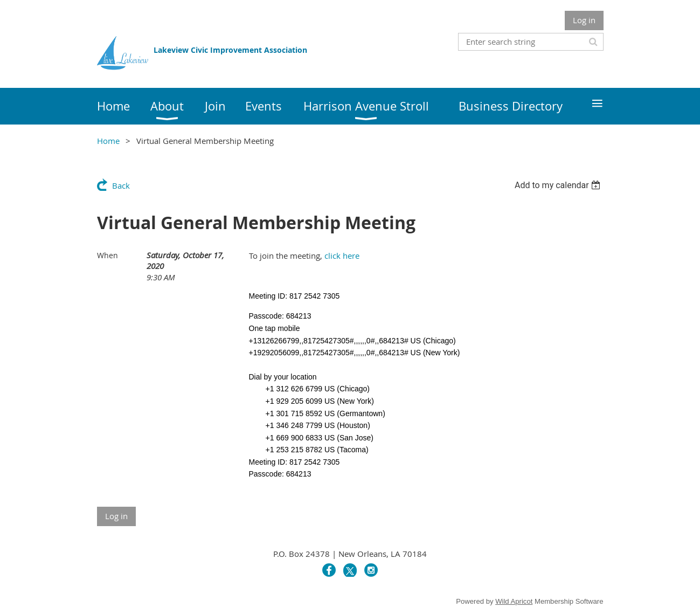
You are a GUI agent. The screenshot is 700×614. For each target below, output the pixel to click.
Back (121, 185)
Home (108, 141)
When (108, 255)
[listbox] (559, 185)
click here (342, 256)
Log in (584, 20)
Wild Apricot (514, 601)
